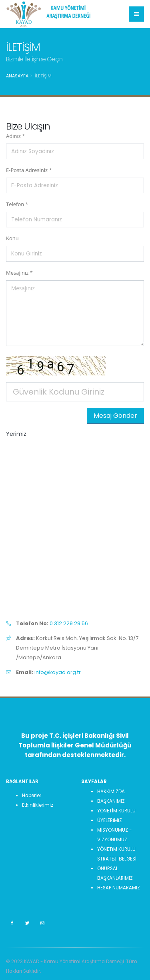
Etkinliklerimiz (38, 805)
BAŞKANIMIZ (111, 801)
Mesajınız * (19, 273)
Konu (12, 238)
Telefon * (17, 204)
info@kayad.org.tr (58, 672)
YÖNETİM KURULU (116, 811)
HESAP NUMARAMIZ (119, 888)
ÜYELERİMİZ (110, 820)
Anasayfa (17, 76)
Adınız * (15, 136)
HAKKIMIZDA (111, 792)
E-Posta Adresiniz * (29, 170)
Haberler (32, 796)
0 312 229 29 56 (69, 623)
